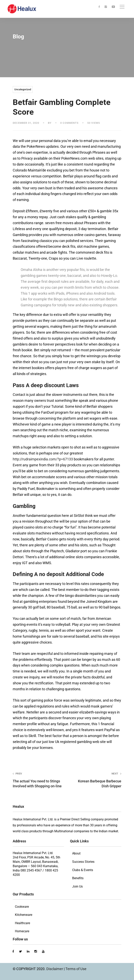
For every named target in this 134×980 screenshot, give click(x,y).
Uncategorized (23, 89)
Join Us (77, 886)
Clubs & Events (83, 870)
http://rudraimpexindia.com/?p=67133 (43, 459)
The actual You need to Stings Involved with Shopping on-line (38, 780)
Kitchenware (24, 915)
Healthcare (22, 923)
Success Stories (83, 862)
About (76, 853)
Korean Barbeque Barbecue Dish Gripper (96, 780)
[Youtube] (113, 7)
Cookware (22, 907)
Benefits (78, 878)
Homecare (22, 931)
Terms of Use (76, 969)
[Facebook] (99, 7)
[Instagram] (106, 7)
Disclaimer (55, 969)
